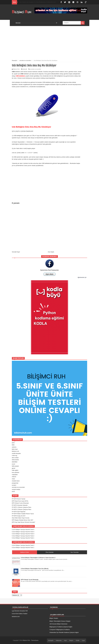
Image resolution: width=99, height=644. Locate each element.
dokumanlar (15, 460)
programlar (15, 483)
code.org (14, 455)
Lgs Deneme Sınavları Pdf (20, 611)
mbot (13, 479)
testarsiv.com (16, 616)
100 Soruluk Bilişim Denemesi (58, 624)
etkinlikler (15, 462)
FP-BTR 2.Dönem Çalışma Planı (22, 509)
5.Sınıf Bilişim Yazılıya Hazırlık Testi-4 (23, 532)
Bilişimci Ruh (27, 640)
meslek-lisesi (16, 481)
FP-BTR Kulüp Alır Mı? (19, 516)
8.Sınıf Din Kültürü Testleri (20, 614)
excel (13, 464)
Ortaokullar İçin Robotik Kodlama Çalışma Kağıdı (64, 632)
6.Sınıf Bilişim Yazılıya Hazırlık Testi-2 (23, 545)
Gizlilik (78, 641)
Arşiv (65, 641)
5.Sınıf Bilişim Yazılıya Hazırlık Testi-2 (23, 536)
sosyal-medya (16, 489)
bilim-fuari (15, 449)
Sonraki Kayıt (16, 252)
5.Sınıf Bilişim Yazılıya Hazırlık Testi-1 (23, 538)
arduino (14, 447)
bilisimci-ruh (15, 451)
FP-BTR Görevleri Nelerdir (20, 505)
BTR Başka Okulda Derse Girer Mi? (22, 520)
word (13, 491)
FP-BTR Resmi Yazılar (19, 499)
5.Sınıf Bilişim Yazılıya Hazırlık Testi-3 (23, 534)
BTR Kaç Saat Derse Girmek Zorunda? (23, 522)
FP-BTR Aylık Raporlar (19, 512)
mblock (14, 477)
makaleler (15, 475)
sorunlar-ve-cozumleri (35, 69)
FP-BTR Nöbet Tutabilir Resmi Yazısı (23, 514)
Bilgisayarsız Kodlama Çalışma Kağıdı (61, 627)
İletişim (71, 641)
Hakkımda (59, 641)
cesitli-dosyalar (16, 453)
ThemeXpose (35, 640)
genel (14, 468)
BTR (13, 443)
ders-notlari (15, 458)
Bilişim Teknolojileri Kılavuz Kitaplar (60, 621)
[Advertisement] (47, 45)
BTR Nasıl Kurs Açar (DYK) (20, 501)
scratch (14, 485)
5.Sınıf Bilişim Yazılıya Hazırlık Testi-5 (23, 530)
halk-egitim (15, 470)
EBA (13, 445)
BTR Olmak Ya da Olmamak (20, 503)
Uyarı (83, 641)
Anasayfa (51, 641)
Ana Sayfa (51, 252)
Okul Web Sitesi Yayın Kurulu (21, 518)
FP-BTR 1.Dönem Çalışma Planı (22, 507)
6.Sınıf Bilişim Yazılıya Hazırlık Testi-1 (23, 547)
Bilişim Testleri (54, 618)
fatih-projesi (15, 466)
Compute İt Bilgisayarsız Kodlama (60, 630)
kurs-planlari (16, 472)
